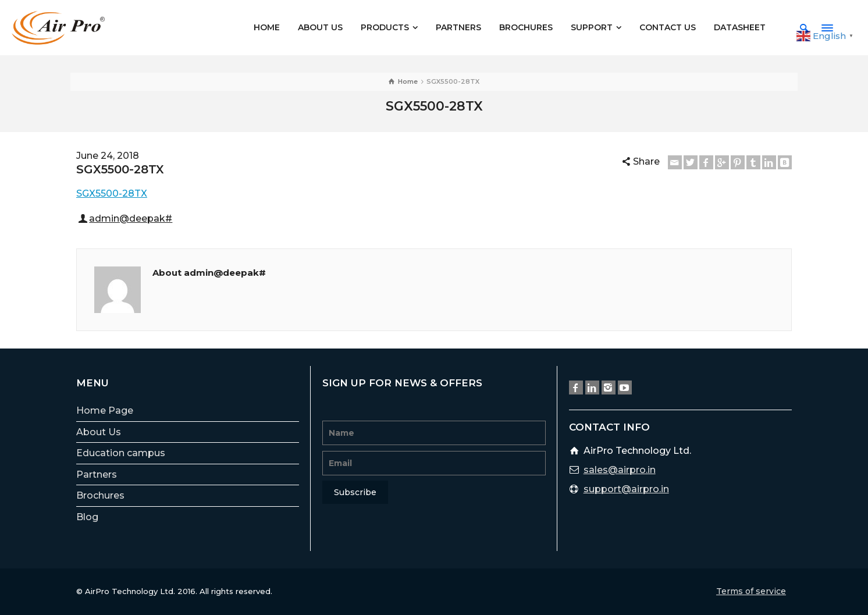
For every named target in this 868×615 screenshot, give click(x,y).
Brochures (100, 495)
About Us (99, 432)
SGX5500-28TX (112, 193)
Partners (97, 474)
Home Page (105, 410)
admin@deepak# (131, 218)
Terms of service (751, 591)
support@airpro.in (626, 489)
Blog (87, 517)
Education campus (121, 453)
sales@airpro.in (620, 470)
